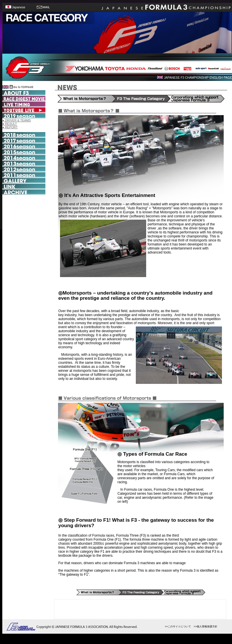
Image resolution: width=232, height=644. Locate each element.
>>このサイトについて (178, 626)
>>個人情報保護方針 (205, 626)
